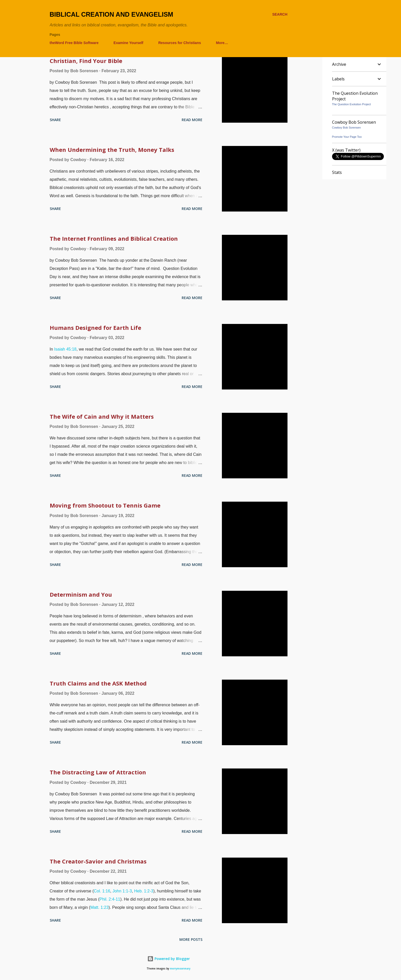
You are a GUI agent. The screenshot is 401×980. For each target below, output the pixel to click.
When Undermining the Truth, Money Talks (112, 150)
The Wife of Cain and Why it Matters (102, 416)
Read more (192, 120)
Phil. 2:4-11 (110, 899)
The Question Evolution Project (352, 104)
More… (222, 43)
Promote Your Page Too (347, 137)
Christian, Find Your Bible (86, 61)
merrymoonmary (180, 969)
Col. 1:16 (102, 891)
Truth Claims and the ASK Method (98, 683)
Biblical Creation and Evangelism (111, 14)
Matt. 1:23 (99, 907)
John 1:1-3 (122, 891)
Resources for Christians (180, 43)
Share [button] (55, 120)
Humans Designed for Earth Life (95, 328)
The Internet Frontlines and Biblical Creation (114, 238)
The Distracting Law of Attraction (98, 772)
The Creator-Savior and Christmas (98, 861)
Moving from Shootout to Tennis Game (105, 505)
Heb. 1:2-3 (144, 891)
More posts (191, 939)
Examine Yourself (128, 43)
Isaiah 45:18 (65, 349)
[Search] (280, 14)
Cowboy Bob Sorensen (347, 128)
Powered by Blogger (169, 959)
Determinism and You (81, 594)
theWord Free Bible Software (74, 43)
